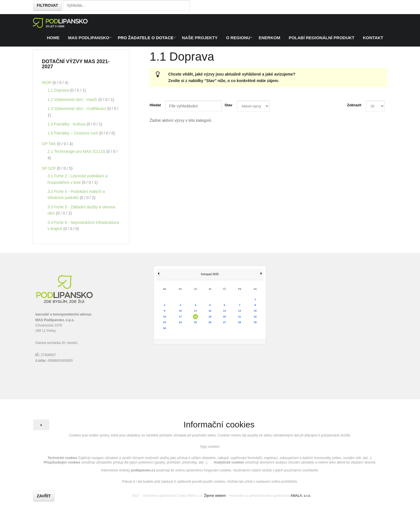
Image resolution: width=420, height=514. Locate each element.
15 (255, 311)
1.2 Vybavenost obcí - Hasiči (73, 100)
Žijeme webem (215, 496)
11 (195, 311)
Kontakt (373, 38)
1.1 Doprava (59, 90)
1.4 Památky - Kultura (67, 124)
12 (210, 311)
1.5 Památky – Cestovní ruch (74, 133)
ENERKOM (269, 38)
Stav (228, 105)
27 (225, 322)
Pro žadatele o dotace (146, 38)
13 (225, 311)
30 (165, 328)
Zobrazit (354, 105)
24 (180, 322)
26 (210, 322)
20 (225, 317)
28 (239, 322)
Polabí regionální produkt (322, 38)
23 (165, 322)
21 (239, 317)
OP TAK (50, 144)
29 (255, 322)
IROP (47, 83)
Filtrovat (47, 5)
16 (165, 317)
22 (255, 317)
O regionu (238, 38)
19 (210, 317)
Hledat (155, 105)
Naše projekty (200, 38)
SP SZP (49, 168)
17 (180, 317)
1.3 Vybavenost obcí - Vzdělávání (77, 109)
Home (53, 38)
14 (239, 311)
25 (195, 322)
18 (195, 317)
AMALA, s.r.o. (301, 496)
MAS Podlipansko (89, 38)
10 (180, 311)
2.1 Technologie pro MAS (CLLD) (77, 151)
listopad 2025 (210, 274)
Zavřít (44, 496)
